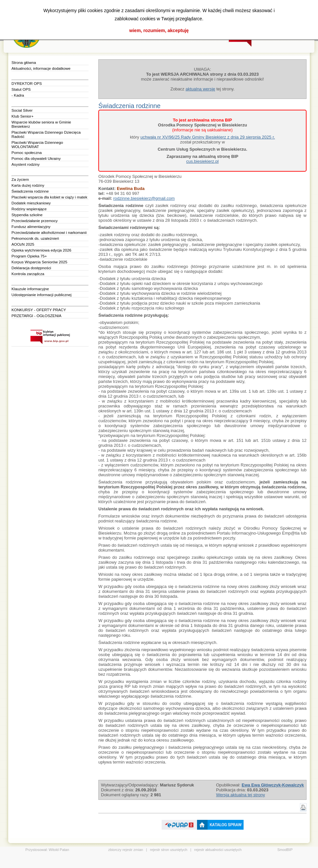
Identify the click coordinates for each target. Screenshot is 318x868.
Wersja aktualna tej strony (240, 795)
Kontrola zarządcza (28, 274)
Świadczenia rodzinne (30, 191)
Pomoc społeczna (27, 152)
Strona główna (24, 62)
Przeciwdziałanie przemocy (35, 221)
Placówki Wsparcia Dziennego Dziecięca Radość (46, 134)
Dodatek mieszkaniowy (31, 203)
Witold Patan (59, 850)
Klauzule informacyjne (30, 289)
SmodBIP (285, 850)
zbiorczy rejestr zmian (126, 850)
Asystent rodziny (26, 164)
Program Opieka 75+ (29, 256)
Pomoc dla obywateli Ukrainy (36, 158)
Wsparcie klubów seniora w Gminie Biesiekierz (41, 124)
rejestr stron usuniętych (169, 850)
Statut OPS (21, 89)
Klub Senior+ (22, 116)
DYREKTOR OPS (27, 83)
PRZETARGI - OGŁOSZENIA (36, 316)
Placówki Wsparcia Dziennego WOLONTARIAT (37, 144)
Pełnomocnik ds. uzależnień (35, 238)
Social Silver (22, 110)
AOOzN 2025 (23, 244)
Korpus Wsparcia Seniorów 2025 (39, 262)
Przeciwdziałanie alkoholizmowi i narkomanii (49, 232)
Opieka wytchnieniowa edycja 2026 (41, 250)
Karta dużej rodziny (28, 185)
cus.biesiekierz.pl (202, 161)
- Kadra (18, 95)
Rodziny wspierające (29, 209)
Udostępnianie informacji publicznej (41, 295)
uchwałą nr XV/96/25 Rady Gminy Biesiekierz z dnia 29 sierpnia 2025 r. (208, 137)
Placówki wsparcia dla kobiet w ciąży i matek (49, 197)
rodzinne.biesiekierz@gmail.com (144, 198)
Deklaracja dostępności (31, 268)
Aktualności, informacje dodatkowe (41, 68)
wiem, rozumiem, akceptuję (159, 30)
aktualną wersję (200, 89)
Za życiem (20, 179)
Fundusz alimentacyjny (31, 226)
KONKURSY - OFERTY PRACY (39, 310)
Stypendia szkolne (27, 215)
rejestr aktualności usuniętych (218, 850)
